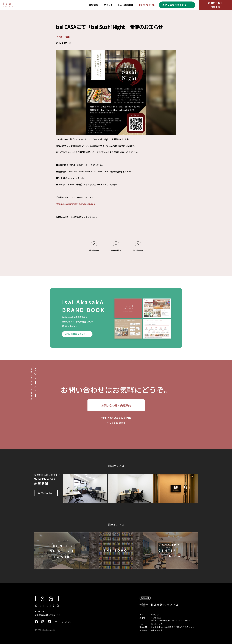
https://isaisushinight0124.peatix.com (76, 204)
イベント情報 (63, 37)
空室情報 (93, 5)
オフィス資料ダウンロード (177, 5)
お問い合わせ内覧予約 (216, 5)
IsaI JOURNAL (126, 5)
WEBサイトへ (46, 493)
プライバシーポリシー (64, 622)
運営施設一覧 (157, 630)
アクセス (108, 5)
